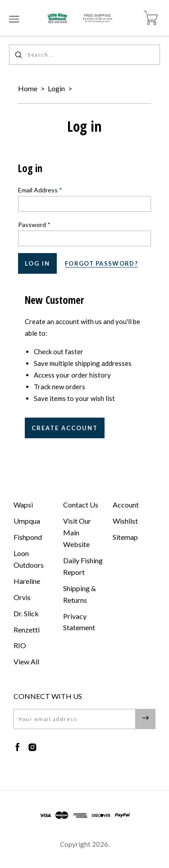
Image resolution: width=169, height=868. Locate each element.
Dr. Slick (26, 613)
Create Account (65, 428)
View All (26, 661)
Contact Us (81, 505)
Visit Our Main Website (77, 532)
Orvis (22, 597)
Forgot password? (101, 263)
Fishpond (28, 537)
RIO (20, 645)
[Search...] (84, 55)
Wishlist (125, 521)
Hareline (27, 581)
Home (28, 88)
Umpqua (27, 521)
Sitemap (125, 537)
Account (126, 505)
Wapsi (23, 505)
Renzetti (27, 630)
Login (56, 88)
